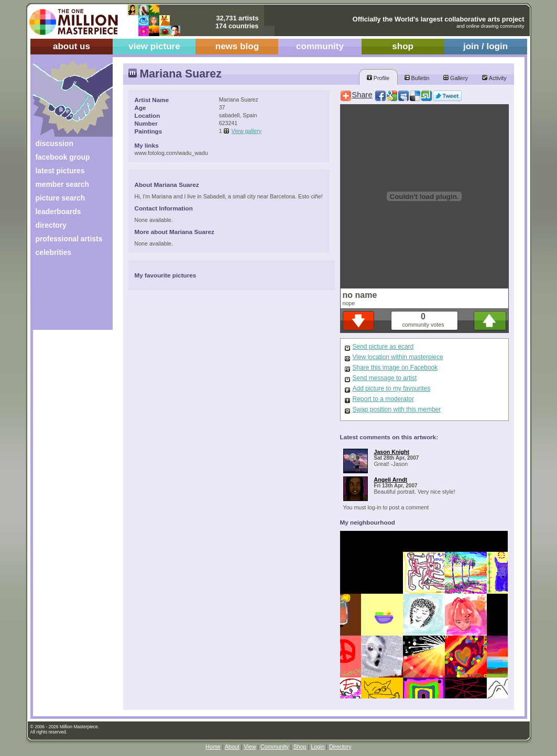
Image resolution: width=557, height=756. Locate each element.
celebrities (54, 252)
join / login (485, 46)
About (232, 747)
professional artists (69, 239)
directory (51, 225)
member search (62, 184)
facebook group (63, 157)
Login (318, 747)
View (250, 747)
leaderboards (58, 212)
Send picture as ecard (383, 347)
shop (403, 46)
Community (275, 747)
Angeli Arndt (391, 480)
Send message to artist (385, 378)
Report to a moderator (383, 399)
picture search (61, 198)
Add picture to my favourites (392, 388)
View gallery (247, 131)
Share (362, 95)
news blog (237, 46)
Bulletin (417, 78)
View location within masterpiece (398, 357)
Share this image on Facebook (395, 368)
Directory (340, 747)
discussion (54, 143)
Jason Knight (392, 452)
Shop (300, 747)
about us (72, 46)
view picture (154, 46)
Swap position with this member (397, 409)
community (320, 46)
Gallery (456, 78)
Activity (494, 78)
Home (213, 747)
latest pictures (60, 171)
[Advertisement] (66, 297)
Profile (378, 78)
